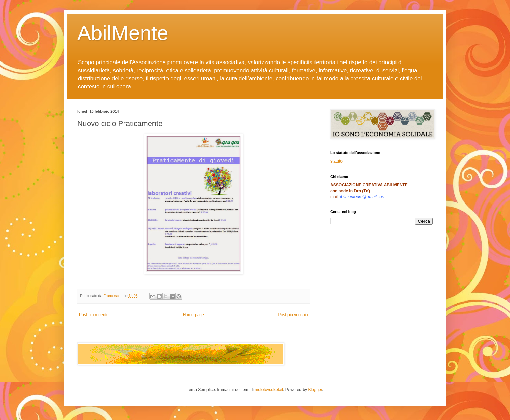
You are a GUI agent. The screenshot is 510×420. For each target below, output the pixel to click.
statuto (336, 161)
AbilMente (123, 33)
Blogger (315, 390)
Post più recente (94, 315)
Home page (193, 315)
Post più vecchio (293, 315)
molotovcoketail (269, 390)
